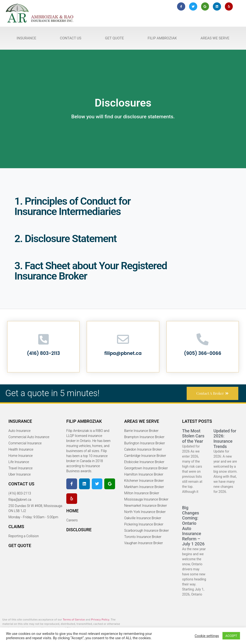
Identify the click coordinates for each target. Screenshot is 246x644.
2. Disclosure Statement (65, 239)
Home (72, 511)
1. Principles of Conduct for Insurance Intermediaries (72, 206)
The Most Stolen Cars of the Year (193, 436)
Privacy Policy (100, 620)
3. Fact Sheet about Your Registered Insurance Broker (91, 271)
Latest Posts (197, 421)
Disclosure (79, 530)
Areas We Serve (215, 38)
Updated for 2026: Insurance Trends (225, 439)
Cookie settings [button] (207, 636)
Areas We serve (142, 421)
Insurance (26, 38)
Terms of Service (74, 620)
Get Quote (114, 38)
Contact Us (71, 38)
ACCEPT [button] (231, 636)
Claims (16, 527)
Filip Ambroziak (162, 38)
